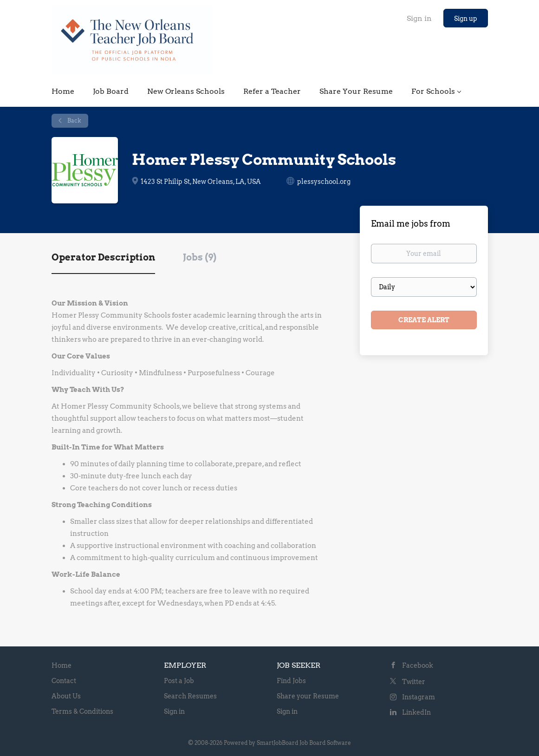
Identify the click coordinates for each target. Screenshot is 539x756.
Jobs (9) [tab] (200, 257)
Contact (64, 681)
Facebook (418, 665)
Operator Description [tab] (103, 257)
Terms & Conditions (82, 711)
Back (74, 121)
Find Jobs (291, 681)
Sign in (419, 18)
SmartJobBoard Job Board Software (304, 743)
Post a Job (179, 681)
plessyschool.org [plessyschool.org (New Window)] (324, 182)
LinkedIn (416, 712)
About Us (66, 696)
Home (62, 665)
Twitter (414, 682)
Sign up (466, 19)
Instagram (419, 697)
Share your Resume (308, 696)
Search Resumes (190, 696)
